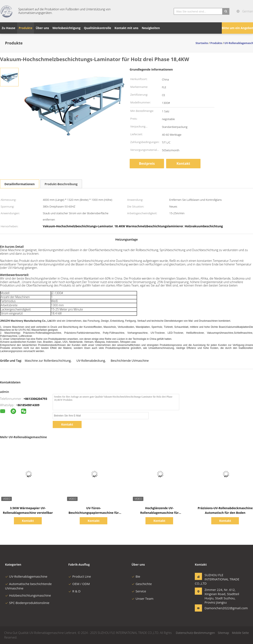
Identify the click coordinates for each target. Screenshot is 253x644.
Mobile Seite (240, 633)
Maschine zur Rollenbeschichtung (48, 361)
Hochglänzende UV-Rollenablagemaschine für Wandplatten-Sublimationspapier (159, 513)
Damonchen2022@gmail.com (218, 608)
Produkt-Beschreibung (61, 184)
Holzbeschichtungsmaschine (28, 595)
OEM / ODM (79, 584)
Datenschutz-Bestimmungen (195, 633)
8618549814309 (28, 405)
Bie (136, 576)
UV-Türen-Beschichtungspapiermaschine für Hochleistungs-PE (94, 513)
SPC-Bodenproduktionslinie (27, 603)
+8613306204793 (35, 399)
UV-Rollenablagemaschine (26, 576)
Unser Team (143, 598)
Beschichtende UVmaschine (130, 361)
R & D (74, 591)
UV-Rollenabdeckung (91, 361)
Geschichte (142, 584)
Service (139, 591)
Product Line (80, 576)
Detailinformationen (20, 184)
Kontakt (183, 163)
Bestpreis (147, 163)
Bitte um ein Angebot (237, 28)
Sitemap (223, 633)
